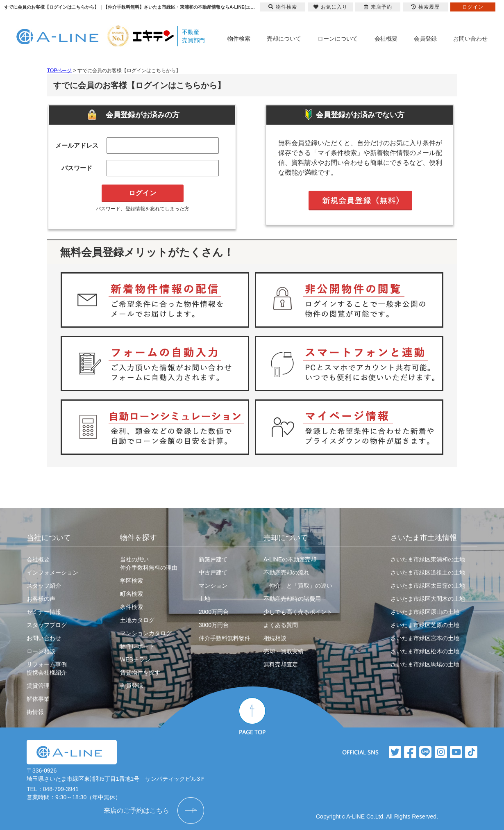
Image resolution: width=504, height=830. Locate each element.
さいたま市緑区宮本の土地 (425, 638)
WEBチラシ (135, 659)
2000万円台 (214, 612)
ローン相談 (41, 651)
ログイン (473, 7)
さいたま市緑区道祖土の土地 (428, 572)
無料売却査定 (281, 664)
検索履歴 (425, 7)
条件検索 (132, 607)
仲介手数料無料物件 (225, 638)
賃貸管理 (38, 686)
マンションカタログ (146, 633)
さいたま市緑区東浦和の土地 (428, 559)
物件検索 (239, 39)
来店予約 (378, 7)
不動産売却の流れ (286, 572)
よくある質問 (281, 625)
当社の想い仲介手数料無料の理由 (149, 563)
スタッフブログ (47, 625)
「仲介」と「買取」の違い (298, 586)
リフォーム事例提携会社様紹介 (47, 668)
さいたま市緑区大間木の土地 (428, 599)
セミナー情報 (44, 612)
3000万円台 (214, 625)
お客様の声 (41, 599)
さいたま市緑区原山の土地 (425, 612)
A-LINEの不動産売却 (290, 559)
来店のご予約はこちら (136, 811)
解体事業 (38, 699)
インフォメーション (52, 572)
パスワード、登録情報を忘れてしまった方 (143, 209)
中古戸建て (213, 572)
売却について (284, 39)
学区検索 (132, 581)
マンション (213, 586)
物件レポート (137, 646)
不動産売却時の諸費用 (292, 599)
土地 (204, 599)
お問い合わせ (470, 39)
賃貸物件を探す (140, 673)
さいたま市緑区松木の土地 (425, 651)
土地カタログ (137, 620)
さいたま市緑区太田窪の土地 (428, 586)
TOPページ (59, 71)
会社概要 (386, 39)
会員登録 (425, 39)
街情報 (35, 712)
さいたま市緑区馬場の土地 (425, 664)
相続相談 (275, 638)
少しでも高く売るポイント (298, 612)
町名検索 (132, 594)
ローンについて (338, 39)
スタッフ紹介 (44, 586)
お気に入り (330, 7)
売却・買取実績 (284, 651)
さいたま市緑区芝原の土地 (425, 625)
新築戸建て (213, 559)
